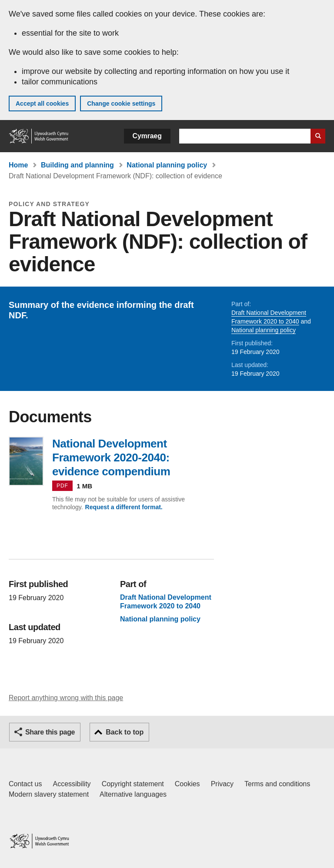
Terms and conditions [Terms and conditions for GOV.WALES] (277, 784)
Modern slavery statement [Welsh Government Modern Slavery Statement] (49, 794)
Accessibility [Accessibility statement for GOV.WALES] (72, 784)
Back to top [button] (125, 732)
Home (18, 165)
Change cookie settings (121, 103)
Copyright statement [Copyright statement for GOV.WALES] (133, 784)
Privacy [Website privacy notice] (222, 784)
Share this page (50, 732)
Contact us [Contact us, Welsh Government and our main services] (25, 784)
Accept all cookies (42, 103)
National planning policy (167, 165)
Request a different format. (124, 507)
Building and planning (77, 165)
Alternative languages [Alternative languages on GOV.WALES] (133, 794)
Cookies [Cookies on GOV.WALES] (187, 784)
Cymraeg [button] (147, 136)
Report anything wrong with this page (66, 698)
